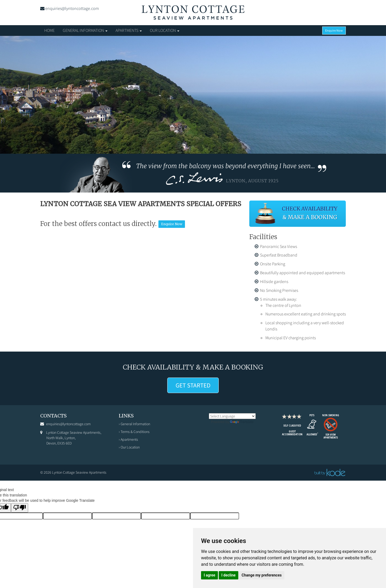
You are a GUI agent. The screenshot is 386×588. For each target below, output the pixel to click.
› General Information (134, 424)
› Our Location (129, 447)
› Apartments (128, 439)
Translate (242, 422)
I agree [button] (209, 575)
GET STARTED (193, 385)
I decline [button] (229, 575)
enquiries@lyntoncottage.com (72, 8)
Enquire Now (334, 30)
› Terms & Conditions (134, 432)
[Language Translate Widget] (232, 416)
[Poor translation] (20, 508)
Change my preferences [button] (261, 575)
